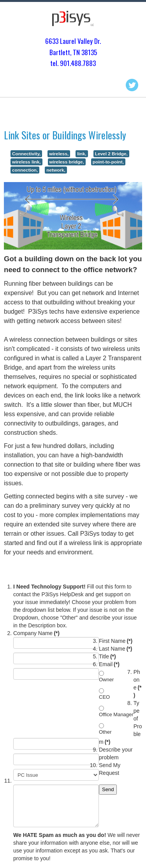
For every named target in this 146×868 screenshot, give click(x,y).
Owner (106, 680)
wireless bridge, (67, 162)
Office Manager (116, 714)
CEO (104, 697)
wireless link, (26, 162)
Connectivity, (26, 154)
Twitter (132, 85)
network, (56, 170)
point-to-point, (108, 162)
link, (82, 154)
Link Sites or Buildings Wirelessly (65, 135)
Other (105, 732)
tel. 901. (61, 63)
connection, (25, 170)
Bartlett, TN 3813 (72, 52)
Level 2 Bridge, (111, 154)
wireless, (59, 154)
